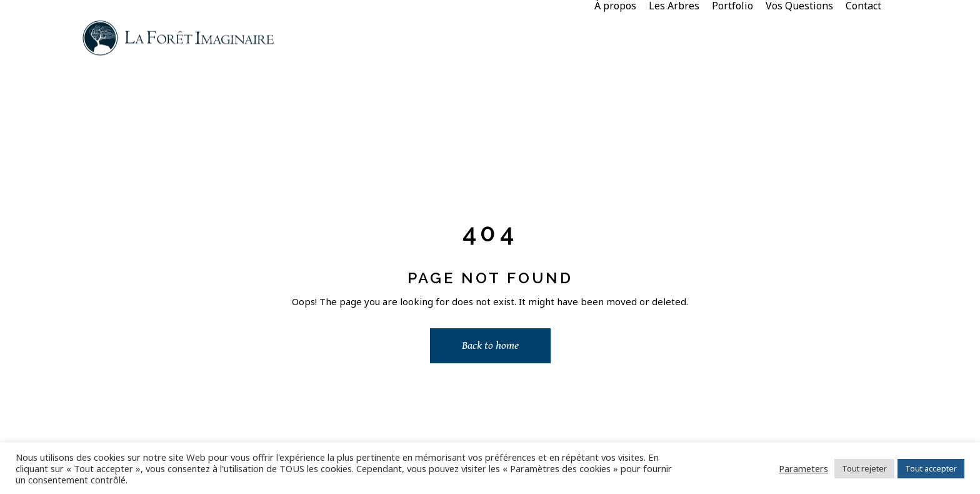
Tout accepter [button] (931, 468)
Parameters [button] (803, 468)
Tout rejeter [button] (864, 468)
